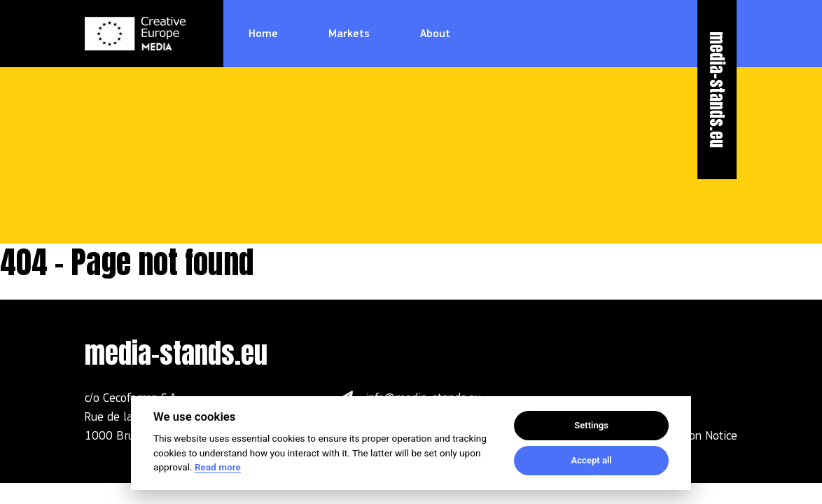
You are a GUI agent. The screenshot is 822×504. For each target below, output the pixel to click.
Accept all (591, 460)
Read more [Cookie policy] (218, 467)
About (435, 34)
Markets (349, 34)
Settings (591, 425)
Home (263, 34)
